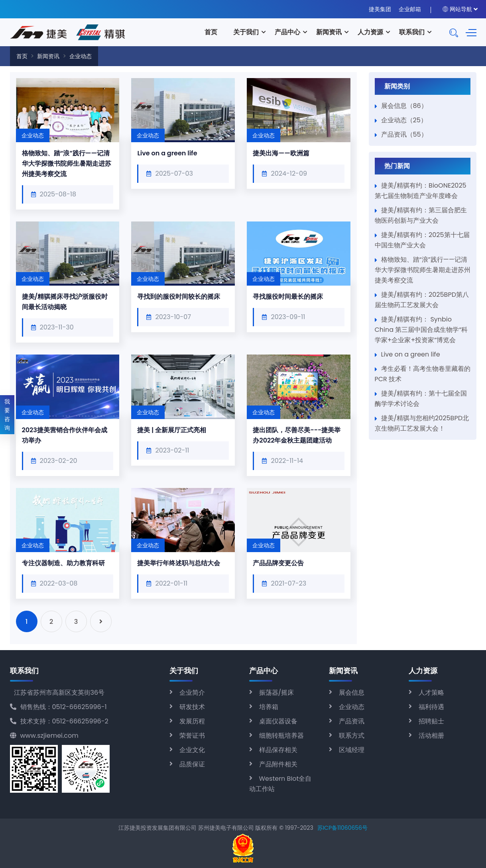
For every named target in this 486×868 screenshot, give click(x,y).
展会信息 (352, 693)
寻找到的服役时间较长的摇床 (179, 297)
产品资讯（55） (404, 134)
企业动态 (81, 56)
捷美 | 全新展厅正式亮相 (172, 430)
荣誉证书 (192, 736)
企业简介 (192, 693)
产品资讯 (352, 721)
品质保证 (192, 764)
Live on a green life (167, 153)
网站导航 (457, 9)
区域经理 (352, 750)
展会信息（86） (404, 106)
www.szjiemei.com (44, 736)
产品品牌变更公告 (278, 563)
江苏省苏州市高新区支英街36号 (59, 693)
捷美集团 (380, 9)
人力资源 (370, 32)
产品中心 (287, 32)
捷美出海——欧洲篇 (281, 153)
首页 (211, 32)
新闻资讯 (329, 32)
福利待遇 (431, 707)
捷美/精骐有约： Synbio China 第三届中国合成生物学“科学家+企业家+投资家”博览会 (421, 330)
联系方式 (352, 736)
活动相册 (431, 736)
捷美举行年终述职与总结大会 (179, 563)
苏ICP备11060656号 (342, 828)
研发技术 (192, 707)
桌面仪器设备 (278, 721)
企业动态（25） (404, 120)
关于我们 (246, 32)
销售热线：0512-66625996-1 (58, 707)
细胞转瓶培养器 (281, 736)
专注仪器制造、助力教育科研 (63, 563)
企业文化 (192, 750)
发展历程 (192, 721)
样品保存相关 (278, 750)
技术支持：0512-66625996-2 (59, 721)
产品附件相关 (278, 764)
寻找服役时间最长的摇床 (288, 297)
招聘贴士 (431, 721)
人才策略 (431, 693)
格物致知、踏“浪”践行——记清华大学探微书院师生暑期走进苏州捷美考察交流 (67, 164)
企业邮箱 (410, 9)
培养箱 (269, 707)
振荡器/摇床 (277, 693)
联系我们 (412, 32)
